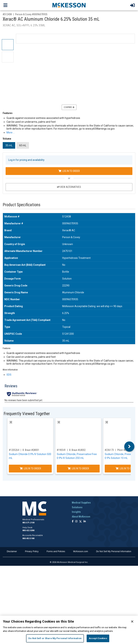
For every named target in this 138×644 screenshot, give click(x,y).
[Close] (132, 621)
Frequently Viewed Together (27, 414)
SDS (9, 375)
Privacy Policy (32, 551)
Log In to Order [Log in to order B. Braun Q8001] (30, 468)
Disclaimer (12, 551)
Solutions (77, 507)
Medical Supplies (81, 503)
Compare (69, 107)
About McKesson (81, 517)
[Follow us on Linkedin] (85, 522)
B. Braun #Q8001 (31, 450)
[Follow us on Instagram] (76, 522)
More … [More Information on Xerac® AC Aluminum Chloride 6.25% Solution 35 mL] (11, 133)
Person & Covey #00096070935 (31, 14)
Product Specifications (22, 205)
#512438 (7, 14)
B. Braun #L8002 (77, 450)
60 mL (23, 145)
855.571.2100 (28, 523)
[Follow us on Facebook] (73, 522)
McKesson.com (81, 551)
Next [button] (129, 447)
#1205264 (14, 450)
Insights (76, 512)
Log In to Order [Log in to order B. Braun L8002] (78, 468)
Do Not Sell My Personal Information (114, 551)
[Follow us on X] (80, 522)
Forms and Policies (56, 551)
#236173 (109, 450)
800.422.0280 (28, 530)
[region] (69, 630)
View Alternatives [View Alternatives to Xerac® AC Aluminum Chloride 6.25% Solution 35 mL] (69, 187)
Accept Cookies (98, 638)
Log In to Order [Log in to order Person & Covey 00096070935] (69, 171)
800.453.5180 (28, 538)
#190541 (61, 450)
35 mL (9, 145)
